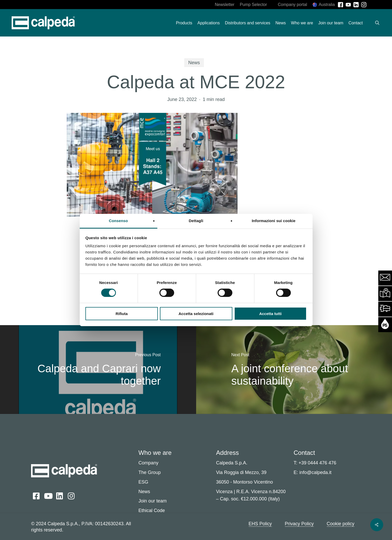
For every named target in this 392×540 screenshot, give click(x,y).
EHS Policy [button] (260, 524)
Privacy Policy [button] (299, 524)
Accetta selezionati (196, 314)
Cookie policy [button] (341, 524)
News (194, 63)
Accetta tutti (271, 314)
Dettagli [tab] (196, 221)
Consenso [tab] (118, 221)
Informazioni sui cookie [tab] (274, 221)
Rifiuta (122, 314)
